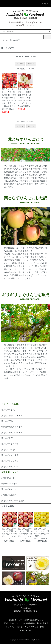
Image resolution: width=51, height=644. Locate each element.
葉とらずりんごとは (10, 489)
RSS (22, 630)
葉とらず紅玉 (15, 40)
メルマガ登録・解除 (35, 627)
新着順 (33, 56)
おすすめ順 (19, 56)
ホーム (5, 40)
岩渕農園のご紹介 (9, 484)
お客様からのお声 (9, 495)
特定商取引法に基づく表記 (35, 623)
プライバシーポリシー (15, 627)
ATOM (28, 630)
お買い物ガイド (8, 478)
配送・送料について (13, 623)
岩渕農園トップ (16, 620)
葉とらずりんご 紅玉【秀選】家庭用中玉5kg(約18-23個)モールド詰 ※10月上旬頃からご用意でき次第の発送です (9, 98)
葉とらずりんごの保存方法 (13, 501)
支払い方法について (33, 620)
